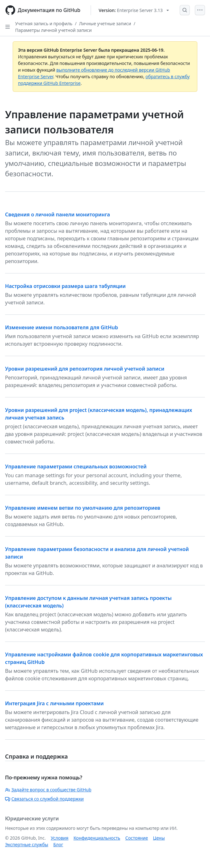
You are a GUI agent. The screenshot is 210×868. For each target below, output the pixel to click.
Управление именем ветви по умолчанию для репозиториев (83, 508)
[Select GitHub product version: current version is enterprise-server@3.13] (134, 10)
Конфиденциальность (97, 838)
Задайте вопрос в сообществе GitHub (48, 790)
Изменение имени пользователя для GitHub (62, 327)
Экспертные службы (27, 845)
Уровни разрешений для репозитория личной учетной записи (85, 369)
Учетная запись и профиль (44, 23)
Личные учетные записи (105, 23)
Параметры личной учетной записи (53, 30)
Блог (58, 845)
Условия (60, 838)
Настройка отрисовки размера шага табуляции (65, 286)
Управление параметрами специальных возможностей (76, 466)
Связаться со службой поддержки (44, 799)
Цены (159, 838)
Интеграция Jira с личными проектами (54, 703)
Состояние (137, 838)
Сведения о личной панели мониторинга (57, 214)
